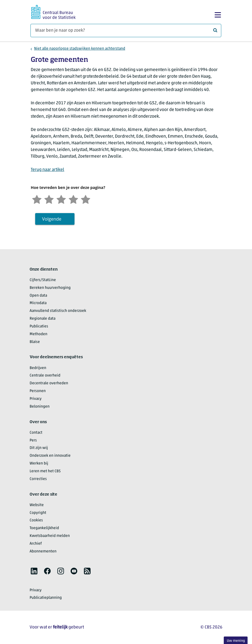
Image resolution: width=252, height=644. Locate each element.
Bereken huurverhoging (50, 288)
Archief (36, 544)
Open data (38, 296)
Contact (36, 433)
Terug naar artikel (47, 170)
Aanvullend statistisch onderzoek (58, 311)
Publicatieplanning (46, 598)
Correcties (38, 479)
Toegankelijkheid (44, 528)
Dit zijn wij (39, 448)
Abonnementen (43, 551)
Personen (38, 391)
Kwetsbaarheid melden (50, 536)
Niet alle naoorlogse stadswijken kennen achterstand (80, 49)
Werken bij (39, 464)
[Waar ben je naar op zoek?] (126, 31)
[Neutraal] (61, 199)
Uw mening (236, 641)
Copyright (38, 513)
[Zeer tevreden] (86, 199)
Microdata (38, 303)
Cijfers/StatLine (43, 280)
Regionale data (43, 319)
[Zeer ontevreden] (37, 199)
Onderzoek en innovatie (50, 456)
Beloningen (40, 407)
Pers (33, 440)
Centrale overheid (45, 376)
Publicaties (39, 326)
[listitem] (34, 571)
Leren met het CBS (45, 471)
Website (37, 505)
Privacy (36, 399)
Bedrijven (38, 368)
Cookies (36, 520)
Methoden (38, 334)
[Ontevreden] (49, 199)
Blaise (35, 342)
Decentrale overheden (49, 383)
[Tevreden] (73, 199)
